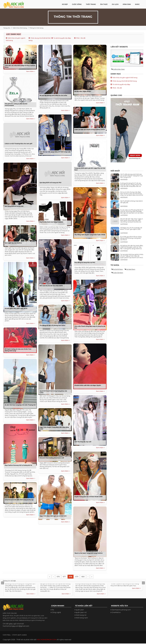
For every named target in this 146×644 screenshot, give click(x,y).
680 (87, 577)
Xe (53, 610)
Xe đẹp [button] (65, 4)
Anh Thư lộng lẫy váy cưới (83, 442)
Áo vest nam (131, 269)
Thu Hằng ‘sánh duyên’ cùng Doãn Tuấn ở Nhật (90, 235)
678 (73, 577)
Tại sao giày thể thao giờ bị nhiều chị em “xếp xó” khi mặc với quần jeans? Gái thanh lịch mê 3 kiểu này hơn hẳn (132, 257)
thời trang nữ (81, 616)
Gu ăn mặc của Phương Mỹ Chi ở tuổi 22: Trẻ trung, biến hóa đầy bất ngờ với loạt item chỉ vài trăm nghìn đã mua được (132, 212)
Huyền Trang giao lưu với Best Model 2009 (88, 497)
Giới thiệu (7, 635)
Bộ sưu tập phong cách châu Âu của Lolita (53, 95)
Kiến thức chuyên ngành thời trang (125, 78)
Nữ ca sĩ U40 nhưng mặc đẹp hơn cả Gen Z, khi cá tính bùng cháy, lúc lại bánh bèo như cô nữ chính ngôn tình (132, 194)
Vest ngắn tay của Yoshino (13, 243)
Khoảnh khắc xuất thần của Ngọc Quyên (88, 385)
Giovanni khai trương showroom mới (52, 458)
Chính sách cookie (19, 635)
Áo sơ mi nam (118, 269)
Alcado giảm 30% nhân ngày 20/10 (16, 308)
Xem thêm (31, 71)
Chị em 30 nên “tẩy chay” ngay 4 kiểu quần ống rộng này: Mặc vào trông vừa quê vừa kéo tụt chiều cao (132, 221)
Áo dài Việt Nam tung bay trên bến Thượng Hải (20, 405)
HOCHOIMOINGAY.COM (47, 640)
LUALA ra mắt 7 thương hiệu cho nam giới (19, 144)
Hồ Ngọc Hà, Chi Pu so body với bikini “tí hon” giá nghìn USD (131, 228)
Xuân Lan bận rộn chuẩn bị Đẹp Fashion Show (90, 129)
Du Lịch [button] (115, 4)
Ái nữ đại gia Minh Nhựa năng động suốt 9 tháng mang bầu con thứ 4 (131, 238)
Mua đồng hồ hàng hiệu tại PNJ (85, 262)
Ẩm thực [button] (104, 4)
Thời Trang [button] (91, 4)
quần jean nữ (81, 613)
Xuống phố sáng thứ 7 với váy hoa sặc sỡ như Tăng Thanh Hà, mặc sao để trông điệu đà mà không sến (131, 185)
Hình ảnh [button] (127, 4)
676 (60, 577)
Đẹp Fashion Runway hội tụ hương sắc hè (18, 465)
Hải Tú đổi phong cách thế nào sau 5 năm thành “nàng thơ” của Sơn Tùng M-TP (132, 176)
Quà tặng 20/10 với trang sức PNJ (50, 183)
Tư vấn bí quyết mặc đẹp (62, 38)
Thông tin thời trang (36, 28)
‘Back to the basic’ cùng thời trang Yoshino (89, 553)
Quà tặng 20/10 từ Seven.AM (14, 206)
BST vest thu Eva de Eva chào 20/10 (51, 286)
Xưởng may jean (119, 69)
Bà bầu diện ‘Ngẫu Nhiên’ (83, 91)
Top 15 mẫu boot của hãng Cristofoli (51, 222)
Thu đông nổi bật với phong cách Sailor (52, 325)
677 (66, 577)
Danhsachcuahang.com (121, 610)
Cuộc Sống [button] (77, 4)
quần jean (80, 610)
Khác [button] (137, 4)
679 (80, 577)
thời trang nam (82, 618)
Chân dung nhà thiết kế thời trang (125, 81)
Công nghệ (56, 613)
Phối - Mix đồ (81, 38)
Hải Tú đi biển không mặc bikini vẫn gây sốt (132, 202)
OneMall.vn (116, 613)
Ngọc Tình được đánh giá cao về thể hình (53, 516)
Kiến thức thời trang (20, 28)
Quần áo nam (118, 273)
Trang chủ (7, 28)
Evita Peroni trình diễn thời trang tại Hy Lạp (19, 500)
